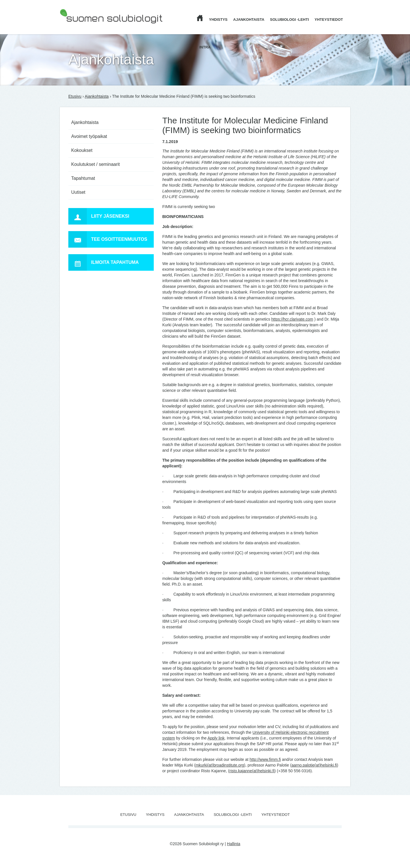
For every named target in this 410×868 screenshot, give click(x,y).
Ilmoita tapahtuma (103, 262)
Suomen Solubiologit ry (80, 27)
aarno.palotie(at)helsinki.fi (314, 765)
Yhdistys (218, 20)
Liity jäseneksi (99, 216)
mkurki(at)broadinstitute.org (220, 765)
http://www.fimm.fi (265, 759)
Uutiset (78, 192)
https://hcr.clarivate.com (292, 319)
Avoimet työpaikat (89, 136)
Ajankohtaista (249, 20)
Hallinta (234, 844)
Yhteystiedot (329, 20)
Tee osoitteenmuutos (108, 239)
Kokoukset (82, 150)
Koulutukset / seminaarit (96, 164)
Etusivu (75, 96)
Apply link (216, 738)
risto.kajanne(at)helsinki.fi (252, 771)
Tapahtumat (83, 178)
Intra (205, 47)
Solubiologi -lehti (289, 20)
